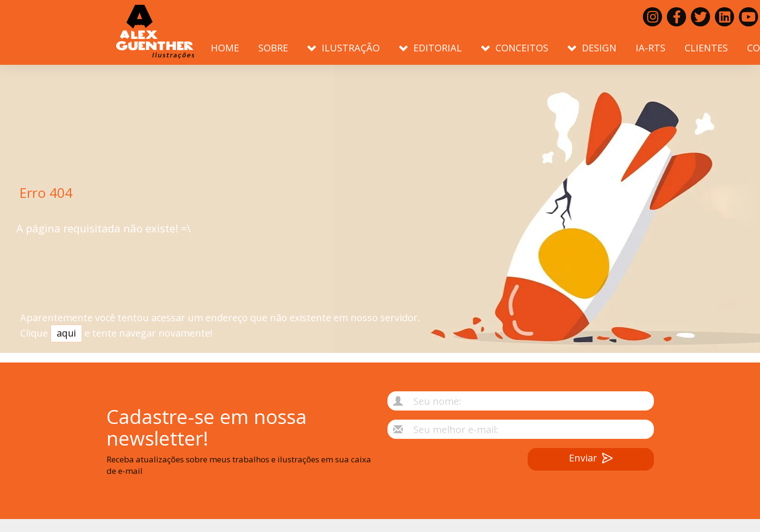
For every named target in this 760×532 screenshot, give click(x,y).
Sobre (273, 48)
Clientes (706, 48)
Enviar (591, 459)
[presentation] (440, 467)
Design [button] (592, 48)
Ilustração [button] (344, 48)
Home (225, 48)
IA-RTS (651, 48)
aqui (66, 338)
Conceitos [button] (515, 48)
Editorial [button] (430, 48)
